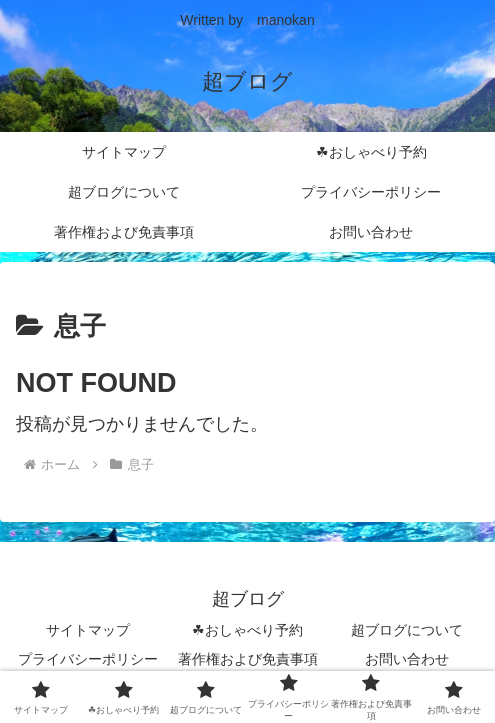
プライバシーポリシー (88, 659)
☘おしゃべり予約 (247, 630)
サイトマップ (88, 630)
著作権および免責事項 (248, 659)
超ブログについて (407, 630)
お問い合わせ (407, 659)
